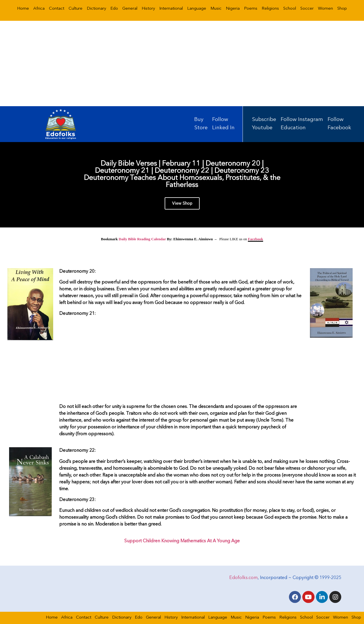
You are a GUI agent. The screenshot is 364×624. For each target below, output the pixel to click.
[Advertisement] (182, 63)
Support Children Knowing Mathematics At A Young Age (182, 541)
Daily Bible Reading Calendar (142, 239)
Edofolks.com (243, 578)
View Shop (182, 203)
